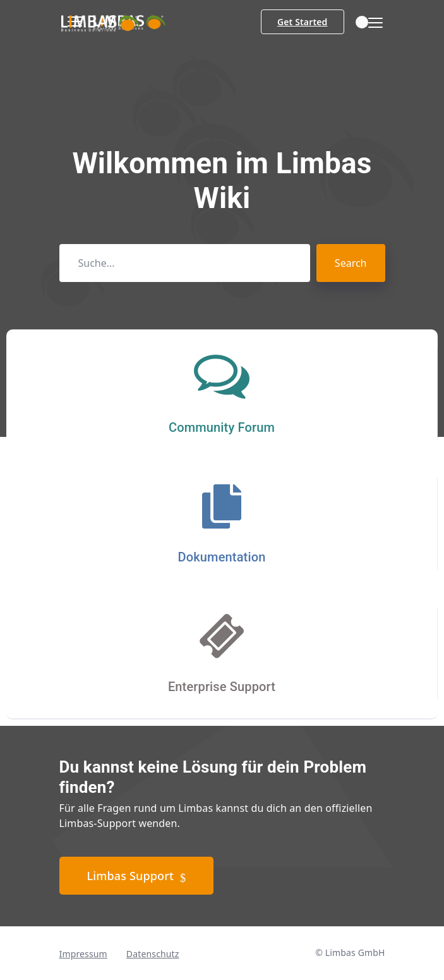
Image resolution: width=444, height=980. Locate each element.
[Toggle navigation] (372, 23)
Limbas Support (137, 876)
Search (351, 263)
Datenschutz (153, 954)
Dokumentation (222, 557)
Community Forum (222, 427)
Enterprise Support (222, 687)
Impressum (83, 954)
